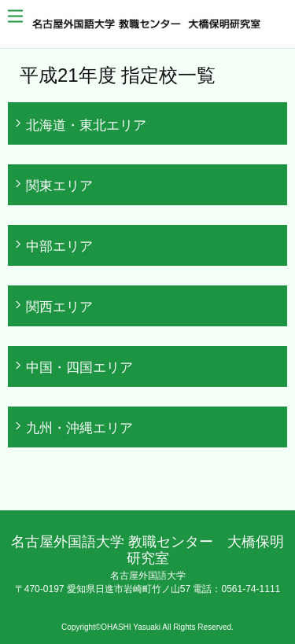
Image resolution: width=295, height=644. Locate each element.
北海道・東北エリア (86, 125)
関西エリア (59, 307)
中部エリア (59, 246)
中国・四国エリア (79, 367)
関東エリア (59, 186)
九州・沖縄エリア (79, 428)
